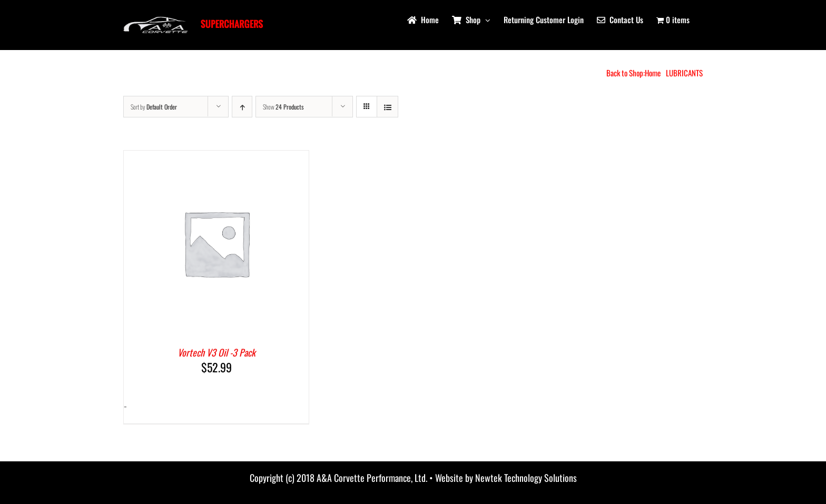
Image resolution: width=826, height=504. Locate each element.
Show (283, 107)
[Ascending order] (242, 107)
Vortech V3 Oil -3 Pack (217, 352)
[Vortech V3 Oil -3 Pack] (216, 159)
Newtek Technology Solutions (526, 478)
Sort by (154, 107)
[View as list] (387, 107)
